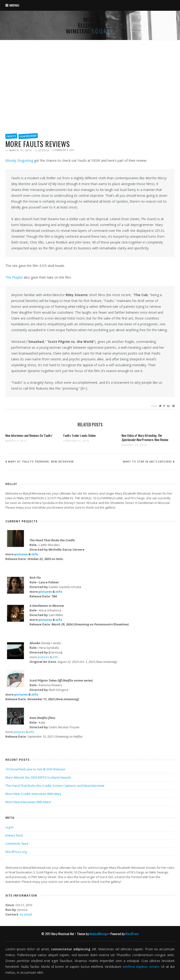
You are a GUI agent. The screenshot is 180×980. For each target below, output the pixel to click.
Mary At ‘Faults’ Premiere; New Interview (41, 461)
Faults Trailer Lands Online (79, 435)
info (35, 554)
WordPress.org (16, 852)
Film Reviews (28, 136)
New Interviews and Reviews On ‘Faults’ (29, 435)
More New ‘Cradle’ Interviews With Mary (33, 794)
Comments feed (17, 844)
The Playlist (14, 277)
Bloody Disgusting (19, 160)
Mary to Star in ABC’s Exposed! (147, 461)
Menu (14, 5)
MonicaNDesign (99, 934)
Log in (9, 827)
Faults (11, 136)
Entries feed (14, 835)
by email (26, 914)
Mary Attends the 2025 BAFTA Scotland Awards (38, 777)
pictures (21, 554)
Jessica (44, 150)
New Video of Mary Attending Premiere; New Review (145, 437)
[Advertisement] (90, 95)
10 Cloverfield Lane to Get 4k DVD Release (35, 769)
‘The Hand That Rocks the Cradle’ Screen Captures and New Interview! (55, 786)
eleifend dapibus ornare (141, 967)
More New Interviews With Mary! (28, 802)
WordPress (132, 934)
